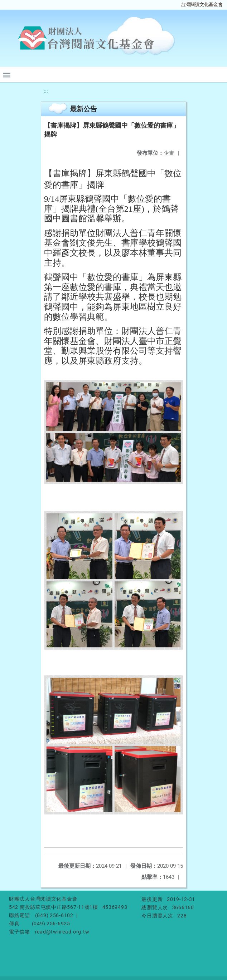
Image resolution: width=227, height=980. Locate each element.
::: (46, 91)
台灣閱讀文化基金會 (202, 4)
